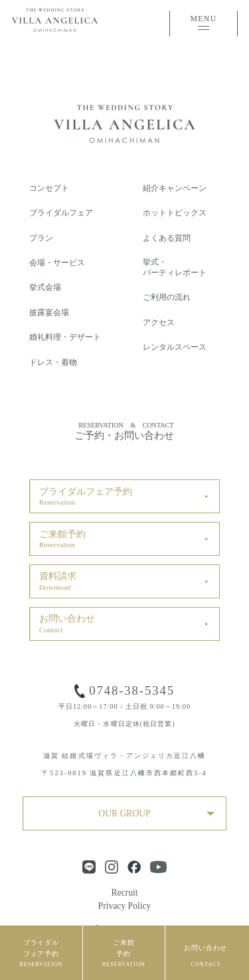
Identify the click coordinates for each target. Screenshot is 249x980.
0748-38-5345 (132, 690)
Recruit (124, 893)
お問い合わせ (206, 956)
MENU (204, 22)
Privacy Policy (125, 906)
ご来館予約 (124, 954)
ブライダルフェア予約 (41, 954)
